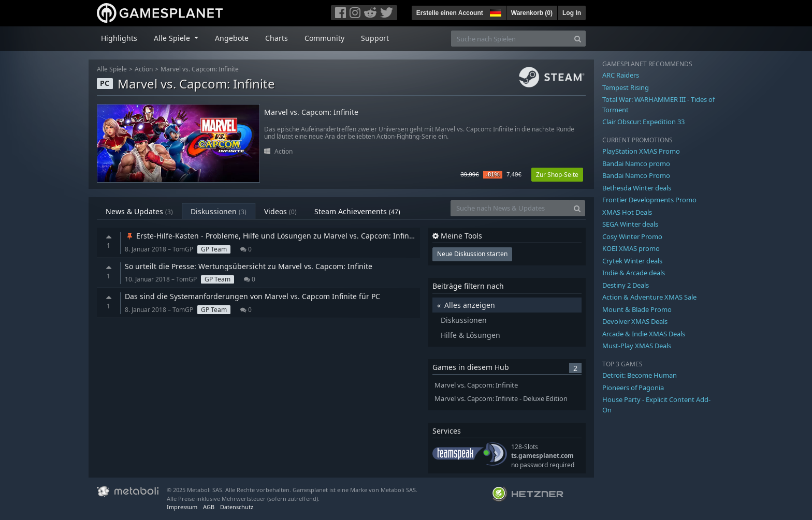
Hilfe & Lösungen (470, 335)
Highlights (119, 38)
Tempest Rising (626, 87)
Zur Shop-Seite (557, 175)
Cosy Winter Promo (632, 236)
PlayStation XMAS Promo (641, 151)
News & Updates (139, 211)
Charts (277, 38)
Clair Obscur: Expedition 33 (643, 122)
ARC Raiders (621, 75)
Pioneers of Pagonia (633, 388)
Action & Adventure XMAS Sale (649, 297)
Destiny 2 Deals (626, 285)
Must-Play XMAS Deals (637, 346)
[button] (495, 11)
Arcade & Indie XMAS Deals (644, 334)
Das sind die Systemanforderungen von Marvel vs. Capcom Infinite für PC (252, 296)
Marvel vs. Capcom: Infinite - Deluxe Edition (501, 399)
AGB (209, 507)
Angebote (232, 38)
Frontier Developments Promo (649, 200)
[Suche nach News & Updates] (510, 208)
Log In (572, 13)
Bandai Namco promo (636, 164)
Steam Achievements (357, 211)
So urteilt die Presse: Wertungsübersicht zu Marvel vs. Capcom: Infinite (249, 266)
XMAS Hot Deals (627, 212)
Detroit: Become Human (640, 375)
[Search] (578, 39)
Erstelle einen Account (450, 13)
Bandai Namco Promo (636, 175)
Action (144, 69)
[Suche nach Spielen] (511, 39)
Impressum (182, 507)
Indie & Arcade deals (634, 273)
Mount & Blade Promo (637, 309)
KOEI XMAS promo (631, 248)
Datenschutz (237, 507)
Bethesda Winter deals (637, 188)
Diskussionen (219, 211)
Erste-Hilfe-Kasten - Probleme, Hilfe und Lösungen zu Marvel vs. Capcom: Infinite (271, 236)
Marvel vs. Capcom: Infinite (200, 69)
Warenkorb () (532, 13)
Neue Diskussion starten (472, 254)
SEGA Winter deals (630, 224)
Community (324, 38)
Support (375, 38)
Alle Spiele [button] (173, 38)
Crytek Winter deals (632, 261)
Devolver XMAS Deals (635, 321)
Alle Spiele (112, 69)
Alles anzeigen (470, 305)
